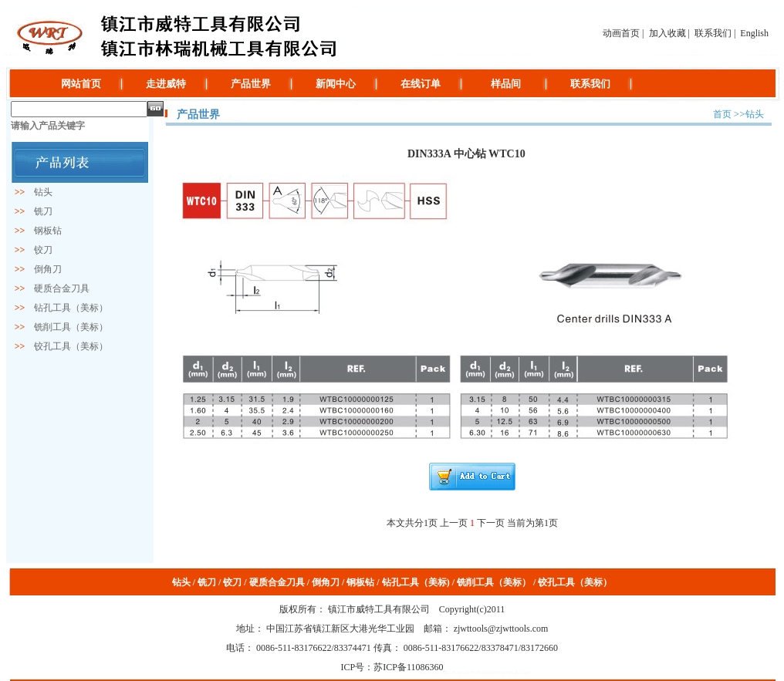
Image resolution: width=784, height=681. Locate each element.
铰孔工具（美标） (66, 346)
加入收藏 (667, 33)
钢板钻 (43, 231)
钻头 (39, 192)
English (754, 33)
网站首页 (81, 84)
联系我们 (713, 33)
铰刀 (39, 250)
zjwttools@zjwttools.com (500, 629)
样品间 (506, 84)
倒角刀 (43, 269)
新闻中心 (336, 84)
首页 (722, 114)
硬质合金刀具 (57, 288)
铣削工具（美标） (66, 327)
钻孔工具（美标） (66, 308)
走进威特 (166, 84)
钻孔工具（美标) (416, 582)
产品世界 (251, 84)
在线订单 (421, 84)
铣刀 (39, 211)
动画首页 (621, 33)
